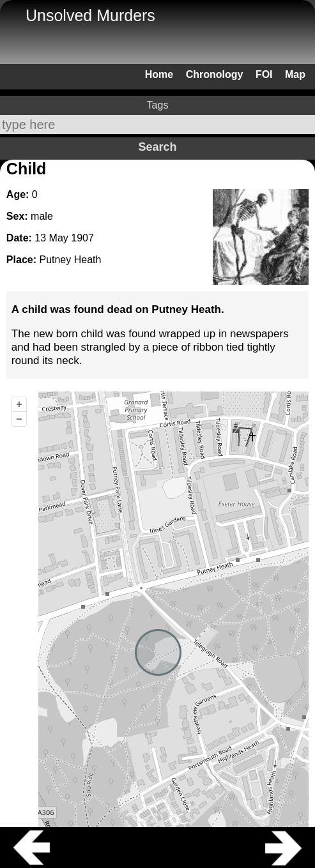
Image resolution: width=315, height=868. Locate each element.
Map (295, 74)
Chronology (215, 74)
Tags (158, 105)
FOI (264, 74)
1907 (82, 238)
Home (159, 74)
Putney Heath (70, 260)
